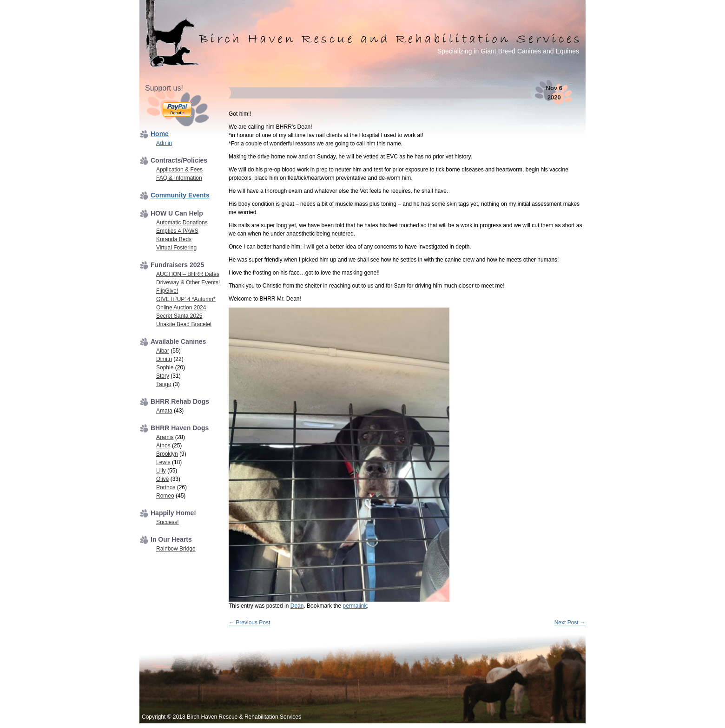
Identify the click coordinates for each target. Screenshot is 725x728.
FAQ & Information (179, 178)
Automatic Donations (182, 223)
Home (160, 134)
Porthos (166, 487)
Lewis (163, 462)
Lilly (161, 471)
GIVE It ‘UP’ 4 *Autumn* (186, 299)
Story (163, 376)
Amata (164, 411)
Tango (164, 384)
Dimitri (164, 359)
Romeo (165, 496)
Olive (162, 479)
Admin (164, 143)
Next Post (570, 623)
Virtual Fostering (176, 248)
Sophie (165, 367)
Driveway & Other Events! (188, 282)
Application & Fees (179, 170)
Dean (297, 606)
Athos (163, 446)
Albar (163, 351)
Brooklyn (167, 454)
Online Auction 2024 (181, 308)
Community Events (180, 195)
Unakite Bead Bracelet (184, 324)
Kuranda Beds (174, 239)
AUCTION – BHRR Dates (188, 274)
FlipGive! (167, 291)
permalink (355, 606)
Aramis (165, 437)
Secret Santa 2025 (179, 316)
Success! (168, 522)
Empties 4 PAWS (177, 231)
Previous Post (249, 623)
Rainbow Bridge (176, 549)
